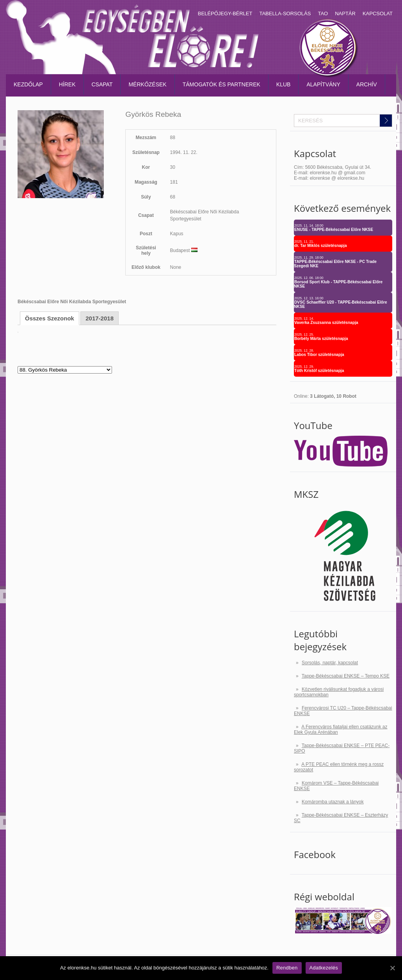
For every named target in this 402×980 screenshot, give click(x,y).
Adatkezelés (324, 968)
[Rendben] (392, 968)
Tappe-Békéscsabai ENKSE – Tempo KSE (346, 676)
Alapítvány (323, 84)
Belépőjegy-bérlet (225, 13)
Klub (284, 84)
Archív (367, 84)
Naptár (345, 13)
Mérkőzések (147, 84)
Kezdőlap (28, 84)
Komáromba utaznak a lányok (333, 802)
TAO (323, 13)
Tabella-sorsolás (285, 13)
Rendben (287, 968)
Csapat (102, 84)
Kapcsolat (378, 13)
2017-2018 (100, 318)
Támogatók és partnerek (221, 84)
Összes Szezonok (50, 318)
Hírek (67, 84)
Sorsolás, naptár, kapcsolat (330, 663)
